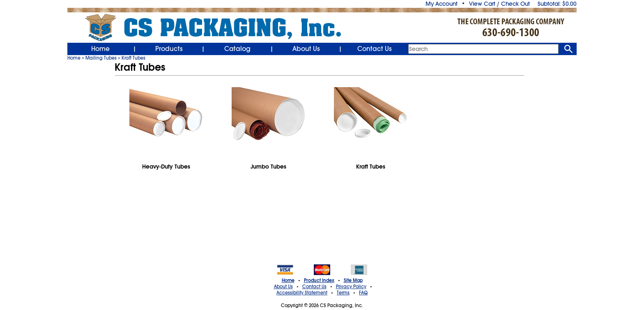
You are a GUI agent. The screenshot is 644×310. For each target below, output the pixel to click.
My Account (442, 4)
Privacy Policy (351, 287)
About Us (306, 49)
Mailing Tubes (101, 58)
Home (100, 49)
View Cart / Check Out (499, 4)
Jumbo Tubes (268, 167)
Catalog (237, 49)
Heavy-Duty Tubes (166, 167)
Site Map (353, 280)
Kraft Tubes (133, 58)
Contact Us (375, 49)
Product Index (319, 280)
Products (169, 49)
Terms (343, 293)
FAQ (363, 293)
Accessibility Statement (302, 293)
